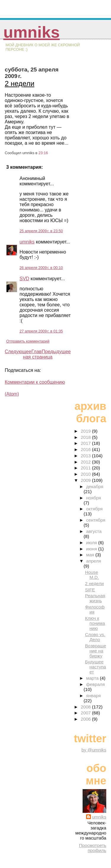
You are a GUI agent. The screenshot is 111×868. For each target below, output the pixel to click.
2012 (86, 462)
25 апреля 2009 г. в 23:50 (41, 231)
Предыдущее (56, 352)
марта (93, 678)
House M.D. (92, 575)
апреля (94, 561)
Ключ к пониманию (95, 623)
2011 (86, 468)
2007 (86, 713)
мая (91, 555)
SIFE (90, 590)
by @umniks (94, 750)
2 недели (20, 83)
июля (92, 543)
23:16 (43, 153)
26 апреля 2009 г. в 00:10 (41, 268)
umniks (31, 32)
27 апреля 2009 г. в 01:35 (41, 331)
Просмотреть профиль (93, 848)
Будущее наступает (95, 667)
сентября (96, 520)
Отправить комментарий (28, 341)
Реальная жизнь (95, 598)
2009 (86, 480)
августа (94, 531)
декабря (95, 486)
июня (92, 549)
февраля (95, 684)
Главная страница (38, 354)
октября (94, 509)
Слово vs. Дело (95, 637)
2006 (86, 719)
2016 (86, 449)
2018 (86, 437)
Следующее (18, 352)
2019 (86, 431)
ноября (94, 498)
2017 (86, 443)
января (93, 696)
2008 (86, 707)
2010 (86, 474)
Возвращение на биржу (95, 651)
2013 (86, 456)
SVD (24, 279)
